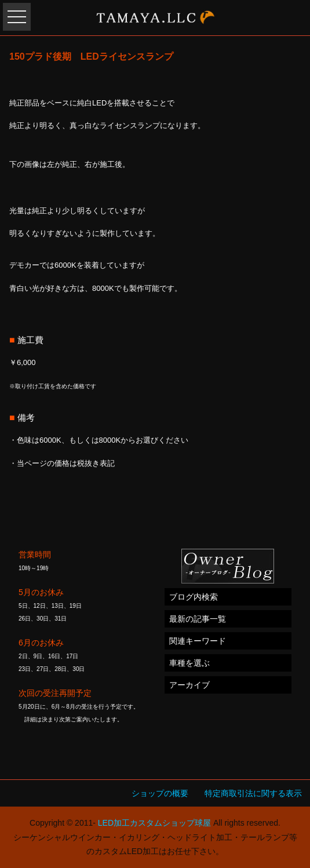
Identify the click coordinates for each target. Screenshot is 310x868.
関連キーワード (198, 641)
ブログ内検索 (194, 597)
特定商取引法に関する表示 (253, 793)
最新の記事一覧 (198, 619)
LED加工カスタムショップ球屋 (154, 823)
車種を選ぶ (189, 663)
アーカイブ (189, 685)
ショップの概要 (160, 793)
